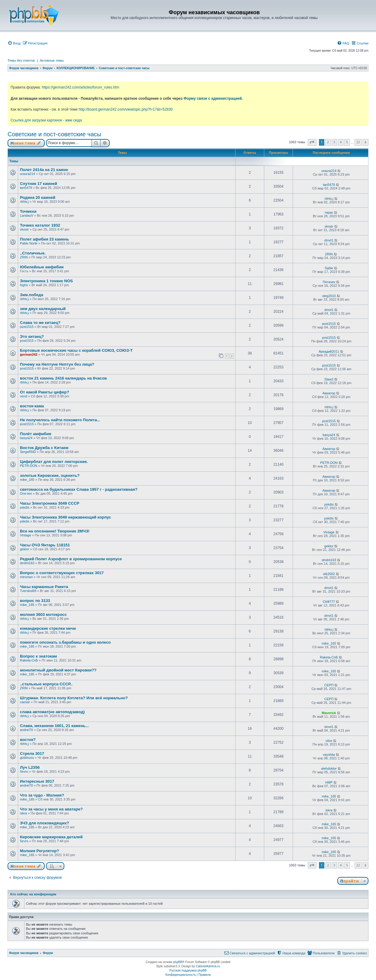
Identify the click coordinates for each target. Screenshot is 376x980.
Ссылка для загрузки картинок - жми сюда (46, 120)
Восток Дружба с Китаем (44, 448)
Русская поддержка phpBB (188, 970)
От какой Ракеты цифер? (45, 392)
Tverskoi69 (28, 591)
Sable (329, 268)
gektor (25, 549)
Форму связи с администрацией (213, 99)
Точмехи (28, 211)
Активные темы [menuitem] (52, 60)
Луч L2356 (30, 767)
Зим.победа (32, 295)
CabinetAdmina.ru (208, 966)
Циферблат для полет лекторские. (54, 462)
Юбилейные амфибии (42, 267)
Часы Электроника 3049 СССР (50, 503)
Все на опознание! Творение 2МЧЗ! (55, 531)
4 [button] (341, 142)
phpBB (178, 962)
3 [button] (334, 142)
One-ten (26, 493)
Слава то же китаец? (40, 323)
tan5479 (26, 188)
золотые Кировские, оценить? (50, 475)
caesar (25, 702)
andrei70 (26, 730)
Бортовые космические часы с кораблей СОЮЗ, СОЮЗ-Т (76, 350)
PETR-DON (29, 466)
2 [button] (328, 142)
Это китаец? (32, 336)
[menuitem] (14, 43)
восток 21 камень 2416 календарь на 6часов (63, 378)
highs (24, 285)
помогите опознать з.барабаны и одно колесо (65, 642)
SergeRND (28, 452)
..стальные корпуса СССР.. (46, 684)
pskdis (25, 507)
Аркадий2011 (329, 351)
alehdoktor (329, 768)
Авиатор (329, 393)
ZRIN (24, 257)
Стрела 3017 (32, 754)
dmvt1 (329, 240)
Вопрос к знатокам (39, 656)
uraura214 (27, 174)
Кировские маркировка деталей (51, 837)
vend (24, 396)
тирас (329, 212)
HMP (329, 782)
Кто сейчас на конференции (33, 894)
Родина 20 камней (38, 197)
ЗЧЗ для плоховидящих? (45, 823)
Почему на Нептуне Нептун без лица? (57, 364)
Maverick (329, 713)
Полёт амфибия (36, 434)
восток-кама (32, 406)
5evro (24, 771)
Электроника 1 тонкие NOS (46, 281)
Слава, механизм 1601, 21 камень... (54, 726)
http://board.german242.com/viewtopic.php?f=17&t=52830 (125, 109)
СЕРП (329, 685)
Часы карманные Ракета (44, 587)
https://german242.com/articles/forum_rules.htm (80, 87)
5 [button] (347, 142)
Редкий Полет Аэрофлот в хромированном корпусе (71, 559)
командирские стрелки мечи (48, 628)
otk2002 (329, 574)
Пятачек (329, 282)
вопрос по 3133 (35, 601)
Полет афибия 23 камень (45, 239)
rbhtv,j (24, 202)
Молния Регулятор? (40, 851)
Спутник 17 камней (39, 184)
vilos (329, 741)
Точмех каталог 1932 (40, 225)
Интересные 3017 (37, 781)
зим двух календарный (43, 309)
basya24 (26, 438)
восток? (28, 740)
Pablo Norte (29, 243)
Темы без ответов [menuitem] (21, 60)
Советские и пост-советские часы (54, 134)
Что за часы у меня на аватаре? (51, 809)
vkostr (24, 229)
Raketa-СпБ (29, 660)
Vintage (26, 535)
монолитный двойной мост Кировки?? (58, 670)
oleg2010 (329, 296)
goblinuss (27, 758)
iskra (23, 813)
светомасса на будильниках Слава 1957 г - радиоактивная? (79, 489)
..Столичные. (33, 253)
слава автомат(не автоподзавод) (52, 712)
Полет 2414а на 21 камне (44, 170)
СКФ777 (329, 602)
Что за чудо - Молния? (42, 795)
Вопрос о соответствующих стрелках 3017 (62, 573)
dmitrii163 (27, 563)
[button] (312, 142)
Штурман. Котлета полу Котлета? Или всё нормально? (74, 698)
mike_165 (27, 480)
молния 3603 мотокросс (43, 615)
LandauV (27, 215)
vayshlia (329, 755)
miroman (26, 577)
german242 (29, 354)
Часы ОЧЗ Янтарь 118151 (45, 545)
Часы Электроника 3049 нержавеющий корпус (66, 517)
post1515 (27, 327)
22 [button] (358, 142)
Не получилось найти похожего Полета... (60, 420)
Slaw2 (329, 379)
